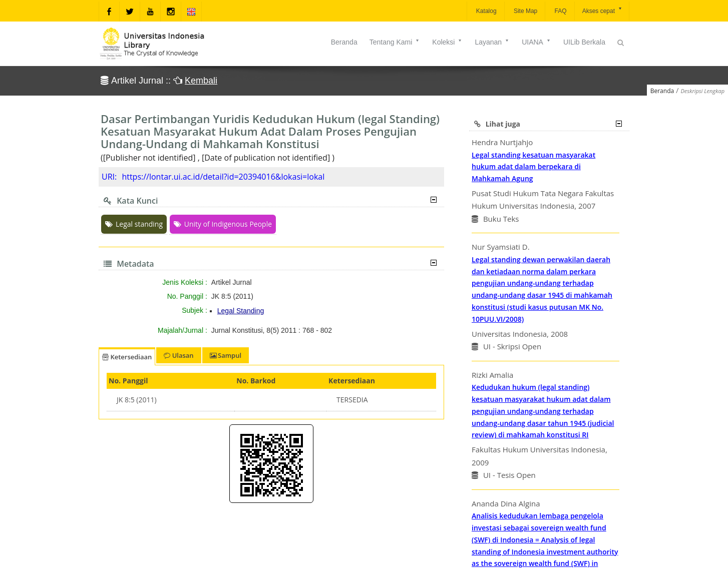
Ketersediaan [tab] (127, 357)
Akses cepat (603, 10)
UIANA (536, 42)
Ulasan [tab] (178, 355)
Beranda (344, 42)
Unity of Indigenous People (223, 224)
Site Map (525, 11)
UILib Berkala (584, 42)
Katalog (486, 11)
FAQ (560, 11)
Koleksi (447, 42)
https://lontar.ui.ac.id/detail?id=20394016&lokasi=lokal (223, 177)
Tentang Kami (395, 42)
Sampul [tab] (226, 355)
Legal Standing (241, 311)
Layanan (492, 42)
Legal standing (134, 224)
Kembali (201, 81)
